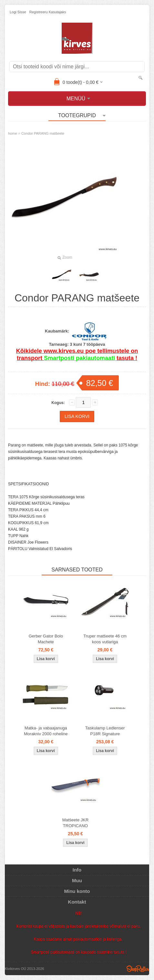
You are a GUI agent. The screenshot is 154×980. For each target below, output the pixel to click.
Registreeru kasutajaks (48, 12)
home (13, 133)
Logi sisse (18, 12)
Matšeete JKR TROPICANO (76, 823)
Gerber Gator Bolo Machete (46, 639)
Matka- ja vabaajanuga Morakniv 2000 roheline (46, 731)
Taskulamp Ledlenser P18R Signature (105, 731)
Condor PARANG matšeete (43, 133)
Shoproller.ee (138, 969)
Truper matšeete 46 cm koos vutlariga (105, 639)
